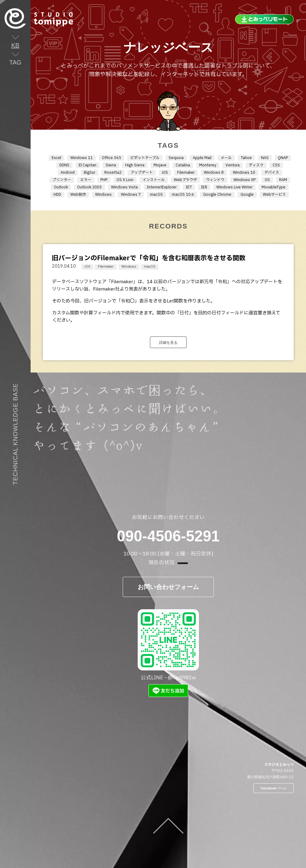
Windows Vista (124, 187)
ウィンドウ (215, 180)
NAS (265, 158)
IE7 (189, 187)
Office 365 (112, 158)
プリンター (62, 180)
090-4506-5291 (168, 536)
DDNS (64, 165)
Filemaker (186, 172)
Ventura (233, 165)
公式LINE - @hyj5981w (168, 645)
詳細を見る (168, 342)
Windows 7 (131, 195)
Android (68, 172)
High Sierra (135, 165)
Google (247, 195)
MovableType (274, 187)
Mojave (160, 165)
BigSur (90, 172)
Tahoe (246, 158)
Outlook (61, 187)
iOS (165, 172)
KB (15, 45)
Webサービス (274, 195)
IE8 (204, 187)
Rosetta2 (113, 172)
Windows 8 (214, 172)
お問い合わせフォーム (168, 587)
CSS (276, 165)
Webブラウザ (185, 180)
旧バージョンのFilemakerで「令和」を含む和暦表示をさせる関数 (149, 258)
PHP (104, 180)
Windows (103, 195)
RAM (283, 180)
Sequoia (176, 158)
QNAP (283, 158)
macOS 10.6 (183, 195)
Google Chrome (217, 195)
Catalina (183, 165)
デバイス (272, 172)
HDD (57, 195)
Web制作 (78, 195)
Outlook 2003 (90, 187)
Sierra (111, 165)
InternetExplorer (162, 187)
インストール (154, 180)
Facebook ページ (274, 788)
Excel (56, 158)
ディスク (256, 165)
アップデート (142, 172)
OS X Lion (125, 180)
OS (267, 180)
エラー (86, 180)
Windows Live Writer (234, 187)
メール (226, 158)
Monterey (208, 165)
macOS (156, 195)
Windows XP (244, 180)
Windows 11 (82, 158)
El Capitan (88, 165)
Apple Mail (202, 158)
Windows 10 (244, 172)
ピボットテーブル (145, 158)
